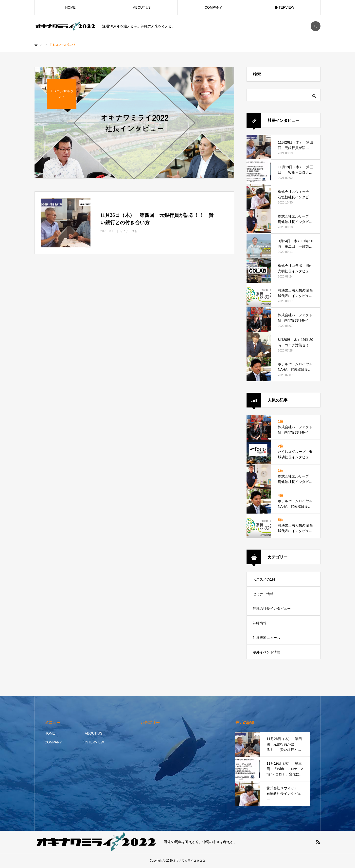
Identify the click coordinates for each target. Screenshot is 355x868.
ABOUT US (142, 7)
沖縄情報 (260, 623)
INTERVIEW (285, 7)
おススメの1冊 (264, 579)
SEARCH (316, 26)
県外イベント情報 (266, 652)
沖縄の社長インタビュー (272, 609)
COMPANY (213, 7)
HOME (70, 7)
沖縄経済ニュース (266, 638)
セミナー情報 (263, 594)
